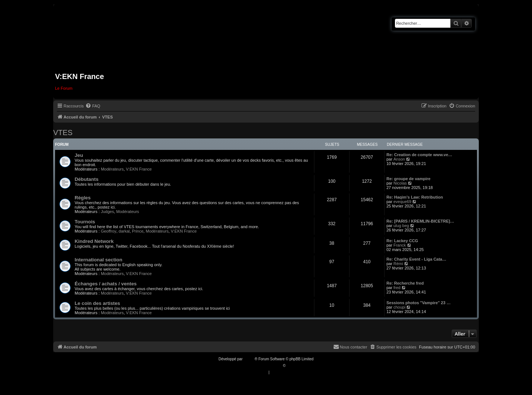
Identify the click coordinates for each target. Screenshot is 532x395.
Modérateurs (112, 169)
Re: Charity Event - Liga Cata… (416, 259)
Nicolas (400, 183)
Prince (138, 231)
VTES (63, 133)
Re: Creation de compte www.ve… (419, 155)
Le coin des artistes (97, 303)
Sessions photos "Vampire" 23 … (419, 303)
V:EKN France (139, 169)
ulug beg (401, 226)
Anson (399, 159)
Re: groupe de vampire (408, 179)
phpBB (249, 359)
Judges (107, 212)
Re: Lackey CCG (402, 241)
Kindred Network (94, 241)
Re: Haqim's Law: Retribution (415, 197)
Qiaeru (292, 366)
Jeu (79, 155)
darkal (124, 231)
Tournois (85, 222)
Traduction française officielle (258, 366)
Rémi (398, 264)
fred (397, 288)
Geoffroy (109, 231)
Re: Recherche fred (405, 283)
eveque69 (402, 202)
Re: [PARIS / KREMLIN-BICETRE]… (420, 221)
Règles (83, 198)
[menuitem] (93, 106)
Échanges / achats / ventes (106, 284)
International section (98, 260)
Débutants (86, 179)
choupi (399, 307)
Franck (400, 245)
